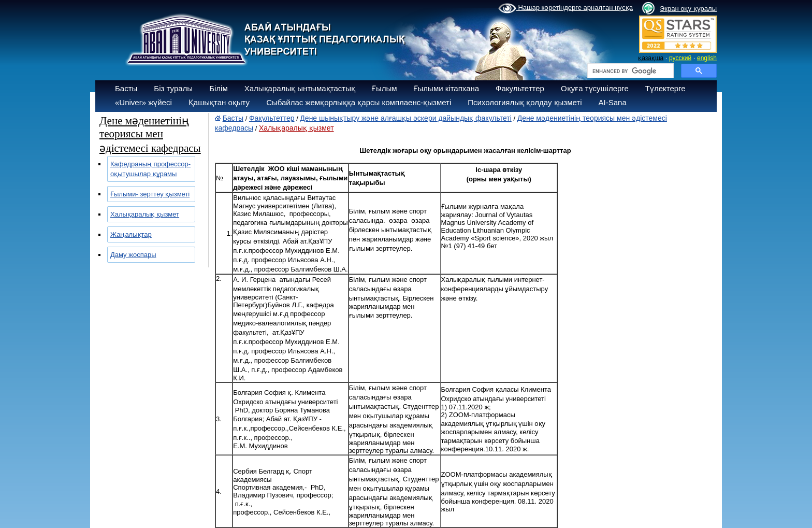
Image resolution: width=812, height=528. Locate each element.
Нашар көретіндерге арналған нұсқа (565, 8)
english (707, 58)
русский (680, 58)
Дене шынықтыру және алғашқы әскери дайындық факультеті (405, 118)
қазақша (651, 58)
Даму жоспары (133, 255)
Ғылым (385, 88)
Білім (219, 88)
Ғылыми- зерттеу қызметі (150, 194)
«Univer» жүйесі (143, 102)
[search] (629, 71)
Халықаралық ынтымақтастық (300, 88)
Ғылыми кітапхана (447, 88)
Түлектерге (665, 88)
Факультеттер (520, 88)
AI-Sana (613, 102)
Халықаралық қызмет (145, 214)
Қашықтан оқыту (219, 102)
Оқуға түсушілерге (595, 88)
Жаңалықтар (131, 234)
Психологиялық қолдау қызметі (525, 102)
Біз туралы (173, 88)
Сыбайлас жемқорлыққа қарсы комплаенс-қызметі (359, 102)
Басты (126, 88)
